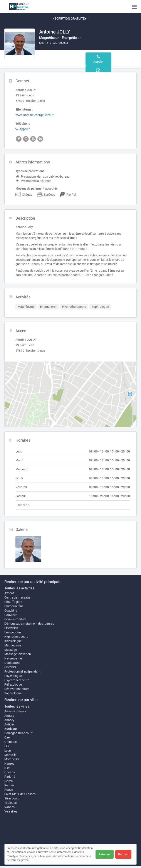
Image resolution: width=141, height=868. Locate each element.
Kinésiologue (13, 641)
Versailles (11, 811)
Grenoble (10, 742)
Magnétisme (13, 645)
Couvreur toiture (15, 619)
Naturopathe (13, 658)
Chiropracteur (14, 606)
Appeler (23, 129)
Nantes (9, 764)
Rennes (9, 785)
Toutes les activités (19, 588)
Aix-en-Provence (15, 711)
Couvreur (11, 615)
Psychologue (13, 676)
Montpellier (12, 759)
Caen (8, 737)
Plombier (10, 667)
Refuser (123, 854)
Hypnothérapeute (16, 637)
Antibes (9, 724)
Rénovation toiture (17, 689)
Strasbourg (12, 798)
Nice (7, 768)
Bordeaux (11, 729)
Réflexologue (13, 685)
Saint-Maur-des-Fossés (20, 794)
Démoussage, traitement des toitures (29, 624)
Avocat (9, 593)
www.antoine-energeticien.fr (35, 115)
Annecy (9, 720)
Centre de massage (17, 597)
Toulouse (10, 803)
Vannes (9, 807)
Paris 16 (10, 777)
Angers (9, 716)
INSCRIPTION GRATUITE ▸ (70, 19)
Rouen (9, 790)
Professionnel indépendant (22, 671)
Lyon (8, 750)
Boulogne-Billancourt (18, 733)
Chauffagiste (13, 602)
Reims (8, 781)
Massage (11, 650)
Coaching (11, 611)
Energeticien (13, 632)
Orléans (10, 772)
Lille (7, 746)
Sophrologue (13, 693)
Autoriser (105, 854)
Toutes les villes (17, 706)
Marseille (10, 755)
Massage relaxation (18, 654)
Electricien (11, 628)
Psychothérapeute (17, 680)
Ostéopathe (12, 663)
